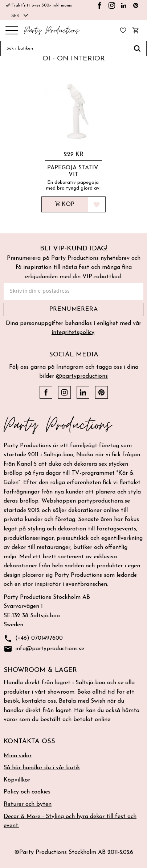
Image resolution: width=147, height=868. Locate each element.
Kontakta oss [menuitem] (29, 742)
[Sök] (137, 48)
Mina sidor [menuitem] (18, 756)
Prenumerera (74, 309)
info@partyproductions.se (44, 649)
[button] (12, 31)
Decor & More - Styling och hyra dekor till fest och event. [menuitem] (70, 821)
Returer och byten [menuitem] (28, 804)
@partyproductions (82, 376)
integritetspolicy (73, 333)
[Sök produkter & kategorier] (64, 48)
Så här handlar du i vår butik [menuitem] (42, 768)
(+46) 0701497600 (33, 639)
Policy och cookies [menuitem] (27, 792)
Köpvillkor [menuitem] (17, 780)
